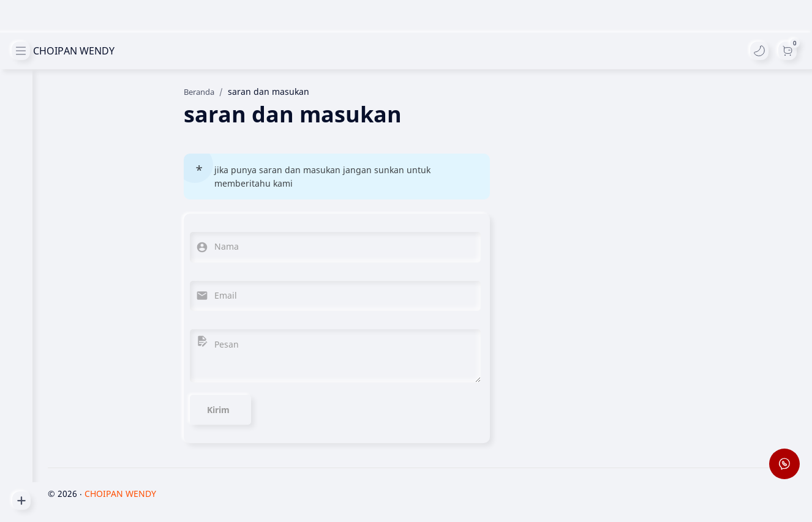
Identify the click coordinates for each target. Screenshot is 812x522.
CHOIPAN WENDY (64, 51)
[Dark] (787, 51)
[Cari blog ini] (254, 51)
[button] (759, 51)
